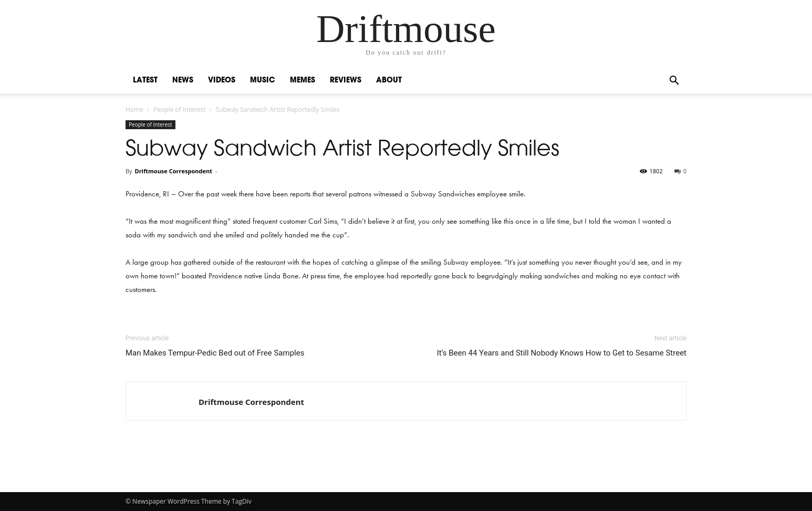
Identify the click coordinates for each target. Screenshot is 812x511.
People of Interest (179, 109)
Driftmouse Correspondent (173, 171)
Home (134, 109)
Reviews (346, 81)
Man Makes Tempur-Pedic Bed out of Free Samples (215, 353)
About (389, 81)
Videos (222, 81)
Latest (145, 81)
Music (263, 81)
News (183, 81)
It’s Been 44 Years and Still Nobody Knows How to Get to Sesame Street (562, 353)
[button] (674, 82)
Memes (303, 81)
